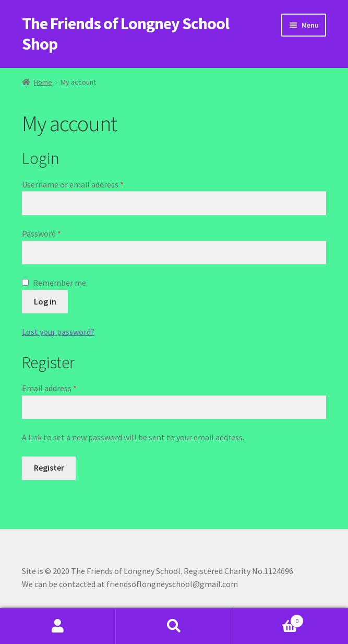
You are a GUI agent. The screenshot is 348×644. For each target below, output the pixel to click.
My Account (58, 626)
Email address (65, 388)
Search (174, 626)
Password (57, 233)
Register (49, 467)
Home (43, 82)
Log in (45, 301)
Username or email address (88, 184)
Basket (268, 619)
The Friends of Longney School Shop (125, 34)
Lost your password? (58, 332)
